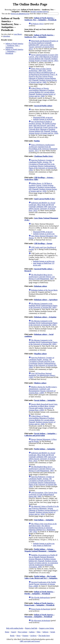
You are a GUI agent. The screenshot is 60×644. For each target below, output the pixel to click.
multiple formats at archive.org (44, 119)
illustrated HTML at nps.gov (43, 117)
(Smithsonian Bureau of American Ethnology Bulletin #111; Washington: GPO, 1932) (43, 528)
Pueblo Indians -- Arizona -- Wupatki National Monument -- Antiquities (40, 550)
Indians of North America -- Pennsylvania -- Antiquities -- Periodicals (40, 604)
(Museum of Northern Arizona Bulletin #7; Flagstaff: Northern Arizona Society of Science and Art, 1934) (44, 510)
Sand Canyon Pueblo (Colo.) (44, 199)
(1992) (42, 375)
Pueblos (37, 141)
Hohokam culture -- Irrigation (45, 317)
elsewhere (6, 36)
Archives (33, 636)
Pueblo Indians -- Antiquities (45, 449)
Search (14, 632)
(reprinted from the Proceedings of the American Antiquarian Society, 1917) (43, 148)
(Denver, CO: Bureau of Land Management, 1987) (42, 277)
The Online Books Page (30, 4)
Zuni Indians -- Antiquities (44, 520)
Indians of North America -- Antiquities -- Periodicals (14, 51)
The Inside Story (44, 636)
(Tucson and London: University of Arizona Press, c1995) (43, 407)
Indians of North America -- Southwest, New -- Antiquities (14, 46)
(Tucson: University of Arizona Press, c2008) (42, 584)
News (18, 636)
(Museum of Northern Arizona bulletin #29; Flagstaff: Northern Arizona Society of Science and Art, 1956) (43, 187)
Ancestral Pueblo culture (43, 106)
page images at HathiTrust (42, 545)
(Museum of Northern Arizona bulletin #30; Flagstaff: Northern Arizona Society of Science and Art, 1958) (43, 127)
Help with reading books (15, 628)
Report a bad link (31, 628)
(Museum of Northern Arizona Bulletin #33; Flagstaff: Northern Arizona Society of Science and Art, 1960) (43, 75)
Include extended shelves (39, 12)
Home (7, 632)
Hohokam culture (40, 286)
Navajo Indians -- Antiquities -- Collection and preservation (41, 434)
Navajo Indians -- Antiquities (45, 400)
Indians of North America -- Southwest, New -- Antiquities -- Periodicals (40, 19)
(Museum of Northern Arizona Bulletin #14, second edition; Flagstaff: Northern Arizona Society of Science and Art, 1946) (42, 92)
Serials (53, 632)
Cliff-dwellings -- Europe (43, 243)
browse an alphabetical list (20, 14)
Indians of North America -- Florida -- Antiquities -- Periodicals (40, 593)
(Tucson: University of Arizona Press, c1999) (43, 390)
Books (12, 636)
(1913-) (38, 24)
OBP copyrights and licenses (30, 641)
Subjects (45, 632)
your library (18, 34)
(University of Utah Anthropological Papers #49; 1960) (43, 494)
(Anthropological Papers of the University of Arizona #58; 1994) (43, 165)
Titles (39, 632)
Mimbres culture (40, 383)
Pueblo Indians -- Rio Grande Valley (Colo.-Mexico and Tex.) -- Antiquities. (41, 577)
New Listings (23, 632)
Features (25, 636)
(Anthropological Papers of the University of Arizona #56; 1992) (43, 306)
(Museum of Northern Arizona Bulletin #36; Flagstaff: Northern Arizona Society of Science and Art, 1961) (43, 58)
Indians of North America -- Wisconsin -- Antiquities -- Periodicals (40, 616)
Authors (32, 632)
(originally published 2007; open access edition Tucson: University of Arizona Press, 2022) (43, 45)
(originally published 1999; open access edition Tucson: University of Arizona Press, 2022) (43, 207)
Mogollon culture (40, 354)
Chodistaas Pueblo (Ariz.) (43, 156)
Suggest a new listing (47, 628)
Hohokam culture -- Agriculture (46, 300)
